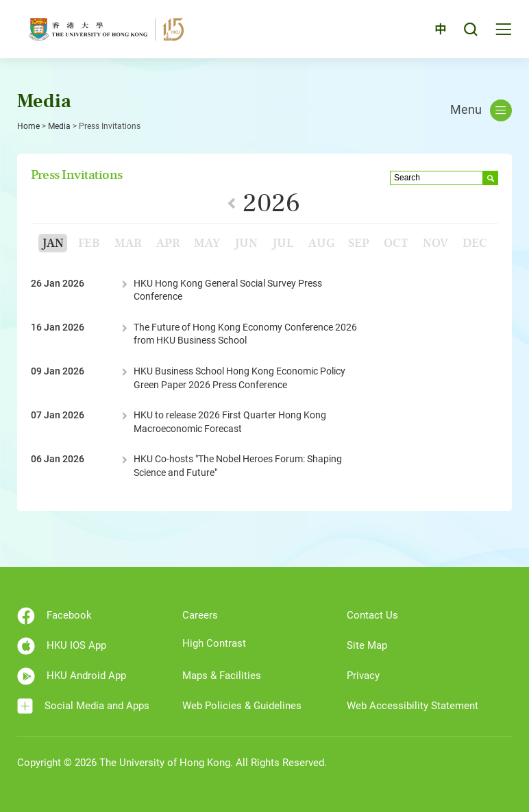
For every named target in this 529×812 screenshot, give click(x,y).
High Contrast (214, 643)
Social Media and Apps (83, 706)
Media (59, 126)
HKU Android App (72, 676)
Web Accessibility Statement (413, 706)
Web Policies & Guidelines (242, 706)
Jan (53, 243)
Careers (200, 615)
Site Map (367, 645)
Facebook (54, 616)
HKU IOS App (62, 646)
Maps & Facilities (222, 676)
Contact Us (372, 615)
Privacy (363, 676)
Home (28, 126)
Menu (481, 110)
